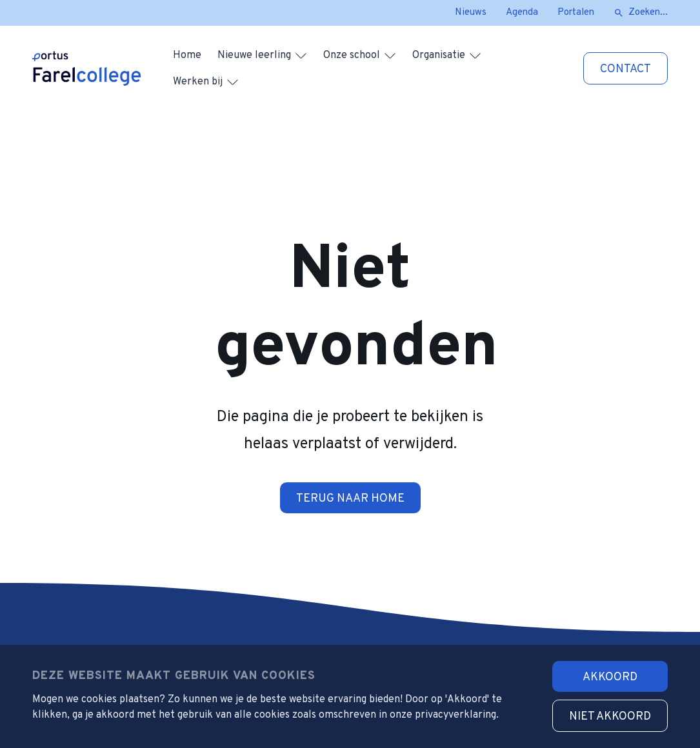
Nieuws (471, 13)
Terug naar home (350, 499)
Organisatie (439, 55)
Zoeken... (648, 13)
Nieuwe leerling (254, 55)
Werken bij (198, 82)
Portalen (576, 13)
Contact (625, 69)
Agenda (522, 13)
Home (187, 55)
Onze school (352, 55)
